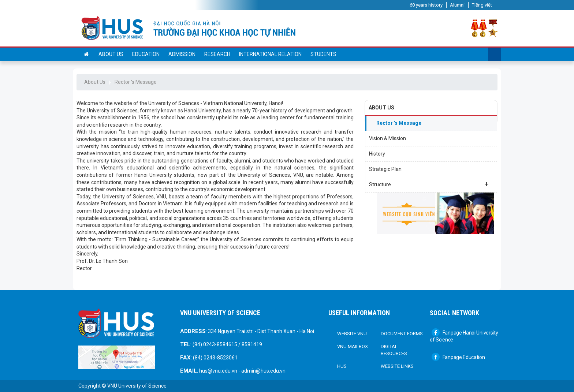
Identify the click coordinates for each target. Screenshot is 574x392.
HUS (342, 366)
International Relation (270, 54)
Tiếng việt (482, 5)
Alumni (457, 5)
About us (111, 54)
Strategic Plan (385, 169)
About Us (95, 82)
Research (217, 54)
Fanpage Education (458, 357)
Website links (397, 366)
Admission (182, 54)
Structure (429, 184)
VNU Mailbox (353, 346)
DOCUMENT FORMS (402, 334)
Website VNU (352, 334)
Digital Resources (394, 350)
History (377, 154)
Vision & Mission (387, 138)
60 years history (426, 5)
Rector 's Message (136, 82)
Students (323, 54)
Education (146, 54)
